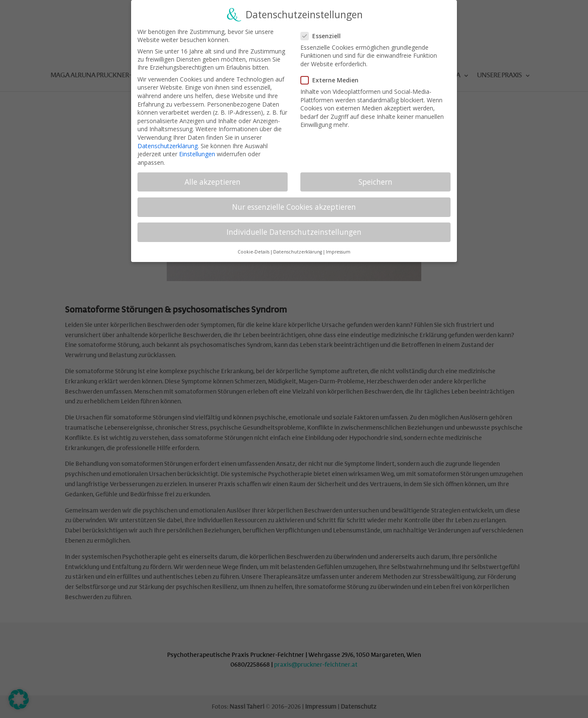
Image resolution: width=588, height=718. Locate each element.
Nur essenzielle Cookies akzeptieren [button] (294, 203)
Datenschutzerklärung (168, 141)
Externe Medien (333, 76)
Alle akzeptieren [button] (213, 177)
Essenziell (324, 32)
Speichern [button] (375, 177)
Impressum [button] (338, 248)
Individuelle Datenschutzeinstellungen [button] (294, 228)
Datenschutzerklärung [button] (298, 248)
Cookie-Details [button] (253, 248)
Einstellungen (197, 150)
